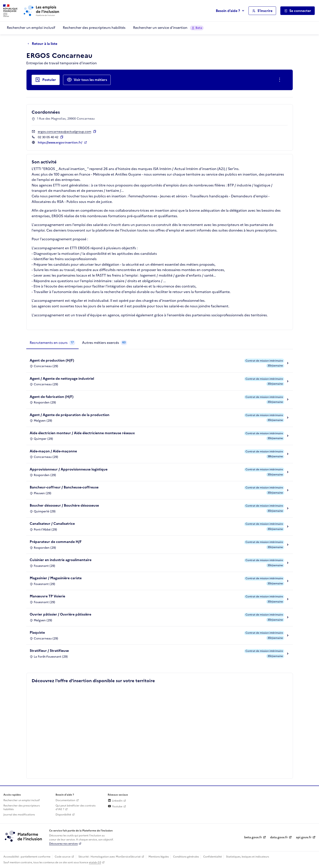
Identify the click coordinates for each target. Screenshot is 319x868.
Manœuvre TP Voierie (47, 596)
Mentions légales (159, 857)
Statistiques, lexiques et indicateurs (248, 857)
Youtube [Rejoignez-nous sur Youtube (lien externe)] (115, 806)
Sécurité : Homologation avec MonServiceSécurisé (110, 857)
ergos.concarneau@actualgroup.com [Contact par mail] (65, 132)
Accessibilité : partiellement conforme (27, 857)
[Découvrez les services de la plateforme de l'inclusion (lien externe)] (24, 836)
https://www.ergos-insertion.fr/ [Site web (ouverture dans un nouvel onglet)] (60, 143)
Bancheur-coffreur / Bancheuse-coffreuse (64, 487)
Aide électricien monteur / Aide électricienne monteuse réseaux (82, 433)
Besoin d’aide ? (228, 11)
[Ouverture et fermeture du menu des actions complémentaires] (280, 80)
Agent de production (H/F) (52, 360)
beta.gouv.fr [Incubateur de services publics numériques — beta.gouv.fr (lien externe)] (253, 837)
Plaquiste (37, 632)
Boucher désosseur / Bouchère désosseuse (64, 505)
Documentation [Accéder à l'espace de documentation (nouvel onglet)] (65, 800)
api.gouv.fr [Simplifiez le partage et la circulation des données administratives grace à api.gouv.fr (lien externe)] (304, 837)
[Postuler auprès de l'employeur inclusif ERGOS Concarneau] (46, 80)
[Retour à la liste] (44, 44)
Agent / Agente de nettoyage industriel (62, 378)
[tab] (52, 343)
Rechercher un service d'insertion (168, 28)
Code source (63, 857)
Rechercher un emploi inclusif (31, 28)
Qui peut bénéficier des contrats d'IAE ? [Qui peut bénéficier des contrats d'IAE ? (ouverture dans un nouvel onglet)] (76, 807)
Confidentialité (212, 857)
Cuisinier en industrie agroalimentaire (61, 560)
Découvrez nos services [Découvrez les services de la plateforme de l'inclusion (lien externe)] (63, 844)
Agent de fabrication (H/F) (52, 397)
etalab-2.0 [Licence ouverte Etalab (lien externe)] (95, 862)
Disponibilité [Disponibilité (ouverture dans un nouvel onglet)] (63, 815)
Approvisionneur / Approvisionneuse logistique (69, 469)
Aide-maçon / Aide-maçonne (53, 451)
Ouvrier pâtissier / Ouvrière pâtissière (60, 614)
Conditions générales (186, 857)
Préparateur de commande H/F (56, 542)
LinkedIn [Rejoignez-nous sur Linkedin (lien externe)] (115, 801)
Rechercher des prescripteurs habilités (94, 28)
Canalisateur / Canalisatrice (52, 523)
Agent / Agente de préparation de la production (70, 415)
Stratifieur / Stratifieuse (49, 651)
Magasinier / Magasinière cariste (56, 578)
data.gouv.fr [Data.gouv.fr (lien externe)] (279, 837)
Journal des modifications (19, 815)
